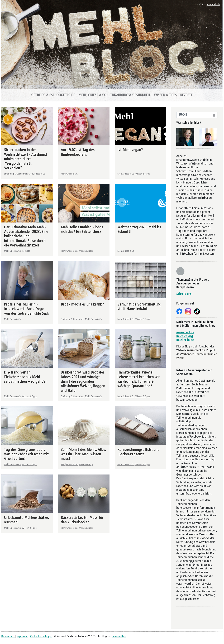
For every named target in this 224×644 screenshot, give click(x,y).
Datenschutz (8, 636)
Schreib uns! (185, 294)
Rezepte (187, 95)
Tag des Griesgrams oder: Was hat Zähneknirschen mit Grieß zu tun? (26, 454)
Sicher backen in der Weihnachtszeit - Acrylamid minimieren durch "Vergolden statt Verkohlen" (25, 159)
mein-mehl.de (213, 5)
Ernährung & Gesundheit (131, 95)
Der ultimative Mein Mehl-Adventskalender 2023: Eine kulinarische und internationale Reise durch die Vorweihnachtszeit (26, 237)
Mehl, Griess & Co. (93, 95)
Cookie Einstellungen (41, 636)
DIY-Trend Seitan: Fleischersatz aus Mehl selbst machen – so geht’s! (25, 377)
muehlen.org (185, 336)
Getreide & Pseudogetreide (53, 95)
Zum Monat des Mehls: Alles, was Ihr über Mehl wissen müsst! (83, 454)
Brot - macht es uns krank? (82, 305)
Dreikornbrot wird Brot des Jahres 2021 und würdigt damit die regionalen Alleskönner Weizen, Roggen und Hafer (83, 382)
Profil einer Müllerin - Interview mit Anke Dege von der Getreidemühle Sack (27, 309)
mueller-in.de (185, 340)
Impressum (22, 636)
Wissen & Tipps (165, 95)
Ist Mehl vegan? (130, 150)
